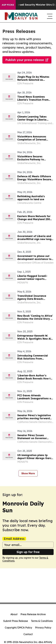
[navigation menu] (49, 16)
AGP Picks (8, 5)
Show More (28, 473)
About (14, 614)
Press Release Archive (33, 614)
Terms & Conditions (42, 621)
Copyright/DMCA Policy (18, 628)
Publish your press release (27, 60)
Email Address (14, 539)
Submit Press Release (16, 621)
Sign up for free (28, 552)
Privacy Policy (43, 628)
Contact (28, 634)
